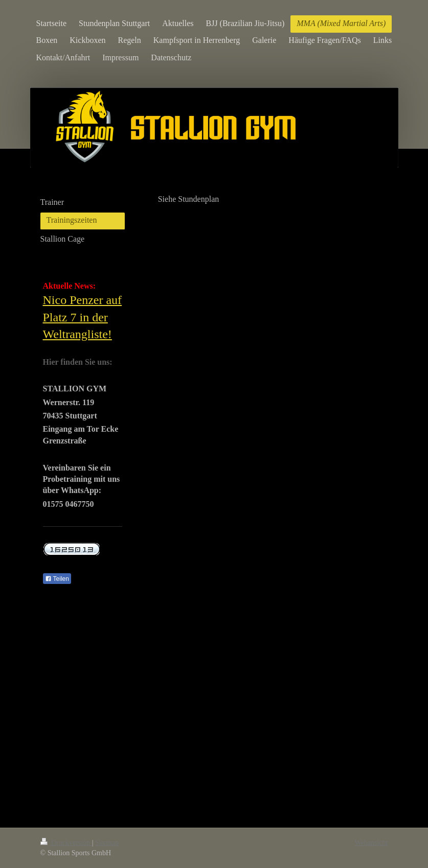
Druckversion (66, 843)
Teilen (57, 579)
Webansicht (371, 843)
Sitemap (107, 843)
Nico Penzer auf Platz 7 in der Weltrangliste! (83, 317)
